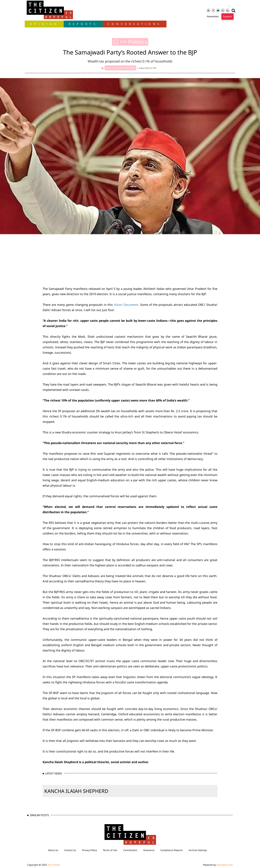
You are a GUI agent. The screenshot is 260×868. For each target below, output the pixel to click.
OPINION (44, 24)
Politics (138, 42)
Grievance (149, 850)
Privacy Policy (89, 850)
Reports (83, 24)
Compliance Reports (172, 850)
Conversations (135, 24)
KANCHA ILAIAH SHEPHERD (76, 791)
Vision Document (126, 305)
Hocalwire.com (225, 865)
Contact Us (70, 850)
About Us (53, 850)
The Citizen (54, 865)
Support (227, 16)
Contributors (130, 850)
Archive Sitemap (198, 850)
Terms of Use (110, 850)
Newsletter (213, 16)
